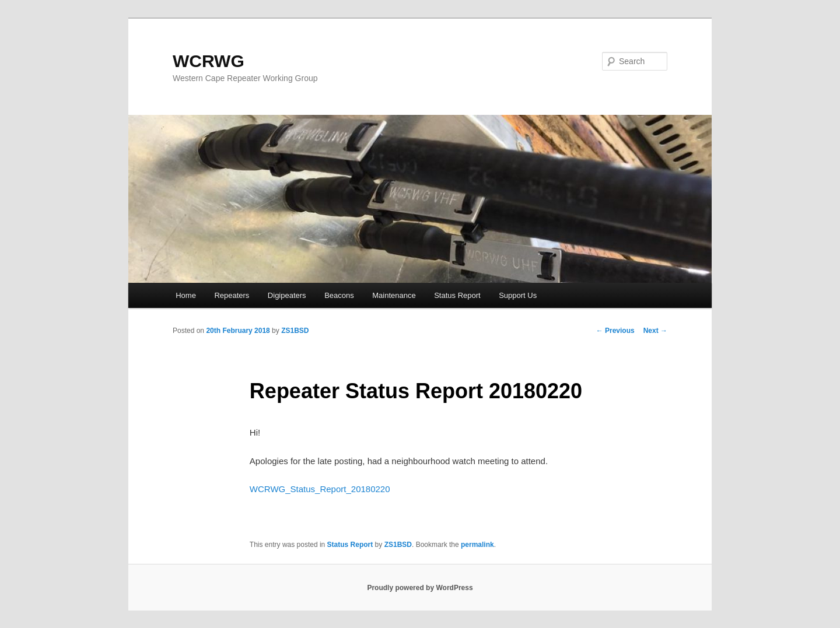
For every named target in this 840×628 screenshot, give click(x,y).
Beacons (339, 295)
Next (655, 331)
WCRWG (209, 61)
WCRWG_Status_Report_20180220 (320, 489)
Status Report (457, 295)
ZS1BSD (295, 331)
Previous (615, 331)
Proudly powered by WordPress (420, 588)
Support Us (518, 295)
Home (186, 295)
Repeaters (232, 295)
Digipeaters (287, 295)
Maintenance (394, 295)
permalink (477, 545)
